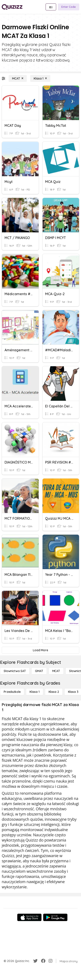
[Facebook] (43, 961)
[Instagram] (51, 961)
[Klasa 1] (40, 78)
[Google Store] (55, 917)
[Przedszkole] (12, 692)
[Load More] (40, 650)
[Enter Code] (69, 7)
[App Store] (29, 917)
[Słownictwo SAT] (15, 671)
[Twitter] (35, 961)
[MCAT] (18, 78)
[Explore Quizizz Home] (12, 7)
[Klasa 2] (54, 692)
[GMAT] (39, 671)
